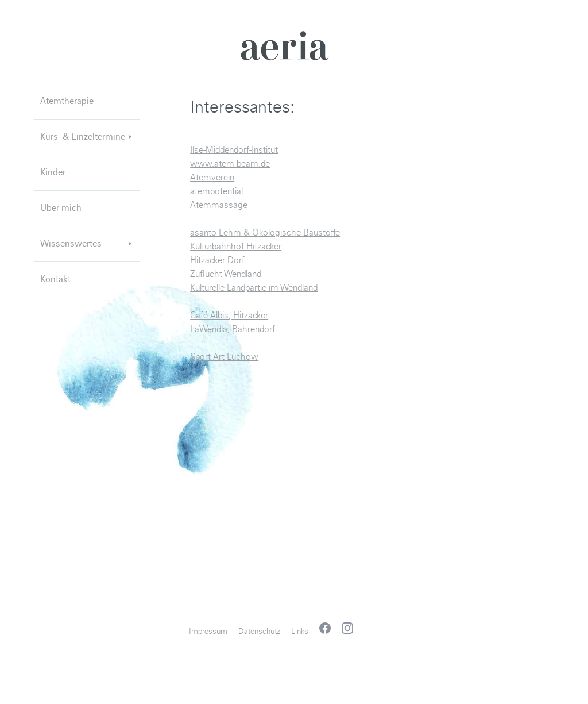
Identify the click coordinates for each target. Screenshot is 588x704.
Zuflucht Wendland (226, 274)
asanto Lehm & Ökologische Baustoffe (265, 233)
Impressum (208, 631)
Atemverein (212, 178)
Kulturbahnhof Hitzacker (236, 247)
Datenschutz (259, 631)
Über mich (61, 208)
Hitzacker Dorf (217, 260)
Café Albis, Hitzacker (229, 316)
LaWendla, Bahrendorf (233, 329)
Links (300, 631)
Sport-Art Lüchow (224, 357)
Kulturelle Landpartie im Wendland (254, 288)
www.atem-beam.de (230, 164)
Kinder (53, 172)
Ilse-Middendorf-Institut (234, 150)
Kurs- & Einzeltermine (87, 137)
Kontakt (55, 279)
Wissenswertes (87, 244)
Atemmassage (219, 205)
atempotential (216, 191)
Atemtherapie (67, 101)
